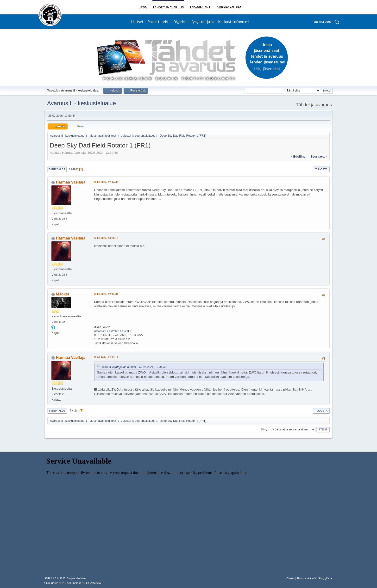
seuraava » (319, 156)
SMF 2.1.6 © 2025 (55, 578)
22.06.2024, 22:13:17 (106, 357)
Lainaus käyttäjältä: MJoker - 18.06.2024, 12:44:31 (134, 367)
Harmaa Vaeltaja (71, 182)
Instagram (100, 331)
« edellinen (299, 156)
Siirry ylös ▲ (326, 578)
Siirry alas (57, 169)
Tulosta (321, 169)
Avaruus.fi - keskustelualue (82, 103)
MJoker (63, 294)
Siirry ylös (57, 411)
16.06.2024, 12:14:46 (106, 182)
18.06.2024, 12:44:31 (106, 294)
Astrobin (114, 331)
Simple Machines (77, 578)
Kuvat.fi (126, 331)
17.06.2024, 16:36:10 (106, 238)
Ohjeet (290, 578)
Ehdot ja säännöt (306, 578)
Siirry (264, 429)
